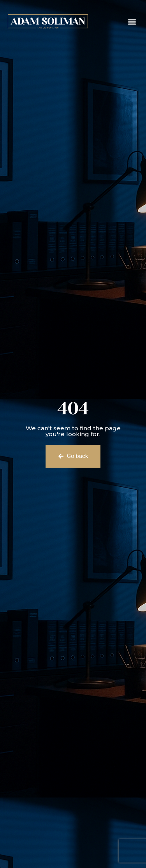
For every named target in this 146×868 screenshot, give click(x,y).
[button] (132, 22)
